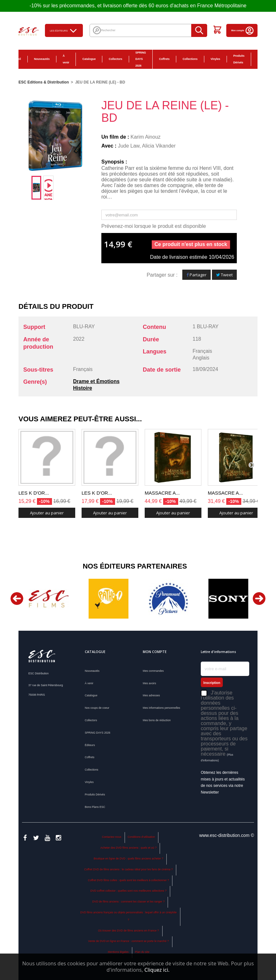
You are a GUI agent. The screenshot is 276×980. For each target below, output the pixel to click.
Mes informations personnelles (161, 708)
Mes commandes (153, 671)
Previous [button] (17, 599)
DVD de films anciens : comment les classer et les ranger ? (129, 902)
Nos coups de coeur (97, 708)
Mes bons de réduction (157, 720)
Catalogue (89, 59)
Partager (196, 275)
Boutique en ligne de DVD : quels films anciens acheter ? (128, 859)
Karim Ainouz (146, 137)
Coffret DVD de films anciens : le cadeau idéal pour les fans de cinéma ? (128, 869)
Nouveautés (42, 59)
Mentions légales (118, 952)
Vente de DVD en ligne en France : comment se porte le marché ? (129, 941)
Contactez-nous (112, 837)
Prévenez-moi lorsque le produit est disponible (154, 226)
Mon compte (243, 30)
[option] (36, 188)
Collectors (115, 59)
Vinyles (215, 59)
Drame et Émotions (96, 381)
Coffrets (164, 59)
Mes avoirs (149, 683)
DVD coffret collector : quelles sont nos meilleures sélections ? (129, 891)
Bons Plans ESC (261, 59)
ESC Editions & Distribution (44, 82)
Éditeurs (90, 745)
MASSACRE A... (162, 493)
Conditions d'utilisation (141, 837)
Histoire (83, 388)
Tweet (224, 275)
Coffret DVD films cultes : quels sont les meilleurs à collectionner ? (128, 880)
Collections (190, 59)
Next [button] (259, 599)
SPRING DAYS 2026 (141, 59)
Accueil (16, 59)
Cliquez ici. (157, 970)
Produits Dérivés (239, 59)
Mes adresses (151, 695)
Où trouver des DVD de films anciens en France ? (129, 931)
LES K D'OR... (34, 493)
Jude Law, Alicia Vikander (147, 146)
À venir (66, 59)
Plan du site (142, 952)
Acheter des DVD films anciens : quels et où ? (128, 848)
